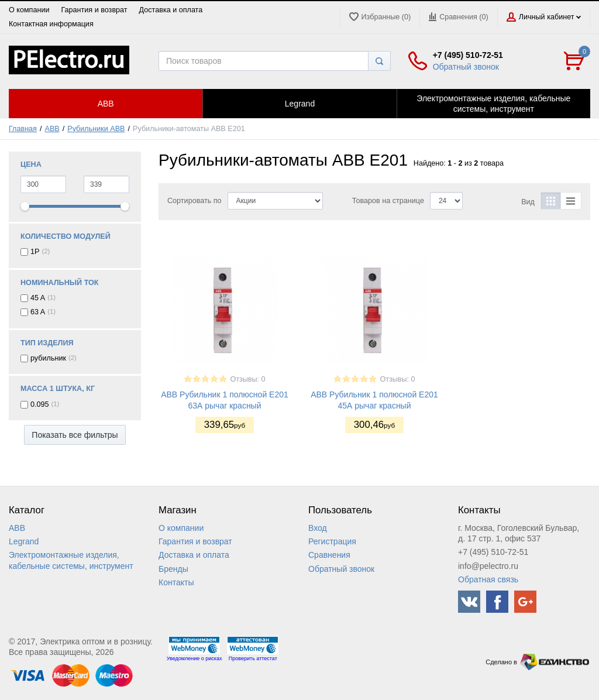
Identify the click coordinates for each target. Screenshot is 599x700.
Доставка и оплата (171, 10)
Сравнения (329, 555)
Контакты (176, 582)
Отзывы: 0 (247, 379)
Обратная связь (488, 579)
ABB (52, 129)
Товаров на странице (388, 201)
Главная (23, 129)
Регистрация (332, 541)
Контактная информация (51, 24)
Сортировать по (194, 201)
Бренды (173, 569)
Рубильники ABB (96, 129)
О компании (29, 10)
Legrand (24, 541)
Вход (318, 528)
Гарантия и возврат (94, 10)
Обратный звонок (466, 67)
